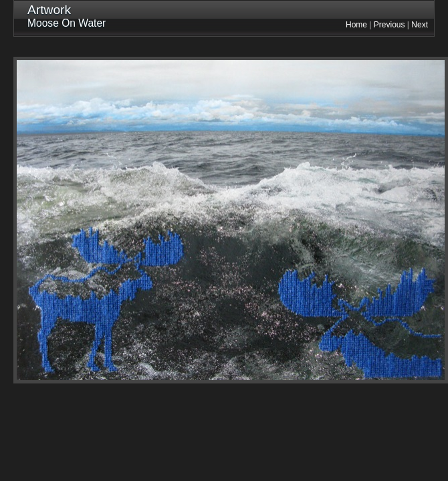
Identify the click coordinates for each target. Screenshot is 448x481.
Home (356, 25)
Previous (389, 25)
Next (420, 25)
